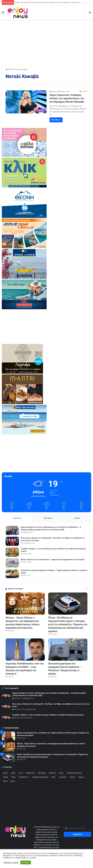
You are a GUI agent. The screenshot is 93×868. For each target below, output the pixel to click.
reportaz (54, 92)
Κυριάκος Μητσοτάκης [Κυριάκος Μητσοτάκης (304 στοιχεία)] (74, 773)
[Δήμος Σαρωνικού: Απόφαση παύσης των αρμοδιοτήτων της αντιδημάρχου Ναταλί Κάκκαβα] (26, 102)
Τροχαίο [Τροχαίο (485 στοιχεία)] (81, 777)
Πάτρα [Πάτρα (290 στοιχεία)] (13, 777)
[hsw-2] (24, 309)
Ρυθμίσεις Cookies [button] (11, 863)
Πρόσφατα (48, 518)
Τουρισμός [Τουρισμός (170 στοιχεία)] (63, 777)
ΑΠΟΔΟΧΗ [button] (26, 862)
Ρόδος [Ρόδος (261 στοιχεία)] (54, 777)
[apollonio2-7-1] (22, 373)
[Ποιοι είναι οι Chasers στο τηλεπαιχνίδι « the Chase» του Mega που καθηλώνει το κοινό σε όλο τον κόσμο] (12, 541)
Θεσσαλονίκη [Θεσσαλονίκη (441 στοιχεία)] (30, 773)
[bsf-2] (24, 434)
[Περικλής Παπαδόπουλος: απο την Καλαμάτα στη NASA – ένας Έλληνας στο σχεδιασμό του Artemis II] (25, 650)
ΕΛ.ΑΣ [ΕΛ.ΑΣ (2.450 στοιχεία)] (21, 773)
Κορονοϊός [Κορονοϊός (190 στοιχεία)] (53, 773)
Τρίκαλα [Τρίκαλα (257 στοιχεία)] (72, 777)
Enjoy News (17, 698)
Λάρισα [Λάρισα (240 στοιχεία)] (6, 777)
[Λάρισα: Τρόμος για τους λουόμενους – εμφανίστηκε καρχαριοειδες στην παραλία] (12, 563)
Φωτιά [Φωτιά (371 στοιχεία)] (5, 781)
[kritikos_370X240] (24, 156)
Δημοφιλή (17, 518)
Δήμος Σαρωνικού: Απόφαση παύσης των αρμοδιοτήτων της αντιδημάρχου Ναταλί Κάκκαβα (67, 98)
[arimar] (24, 248)
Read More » (56, 120)
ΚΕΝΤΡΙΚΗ (10, 69)
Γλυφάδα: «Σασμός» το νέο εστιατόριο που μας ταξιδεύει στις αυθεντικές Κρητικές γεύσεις (48, 715)
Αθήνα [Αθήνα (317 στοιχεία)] (13, 773)
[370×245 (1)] (24, 217)
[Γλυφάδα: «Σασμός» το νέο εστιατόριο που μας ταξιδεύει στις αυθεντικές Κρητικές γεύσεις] (12, 552)
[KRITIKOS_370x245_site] (24, 187)
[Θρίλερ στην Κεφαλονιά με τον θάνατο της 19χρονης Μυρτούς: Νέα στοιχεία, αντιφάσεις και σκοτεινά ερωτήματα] (8, 736)
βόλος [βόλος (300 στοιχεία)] (13, 781)
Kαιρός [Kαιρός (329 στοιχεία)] (5, 773)
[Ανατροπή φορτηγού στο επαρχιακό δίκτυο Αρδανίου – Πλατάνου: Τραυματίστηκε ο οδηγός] (68, 650)
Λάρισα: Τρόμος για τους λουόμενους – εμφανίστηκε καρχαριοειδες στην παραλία (53, 560)
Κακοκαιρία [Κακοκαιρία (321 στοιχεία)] (42, 773)
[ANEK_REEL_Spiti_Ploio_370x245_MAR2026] (24, 278)
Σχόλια (77, 518)
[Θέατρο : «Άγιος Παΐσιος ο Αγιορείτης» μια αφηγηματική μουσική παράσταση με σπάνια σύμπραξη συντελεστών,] (25, 604)
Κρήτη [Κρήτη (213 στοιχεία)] (62, 773)
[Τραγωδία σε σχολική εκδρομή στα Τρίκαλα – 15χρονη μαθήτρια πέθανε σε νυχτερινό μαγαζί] (12, 574)
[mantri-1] (22, 404)
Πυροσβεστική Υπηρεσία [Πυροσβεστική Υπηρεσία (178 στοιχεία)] (40, 777)
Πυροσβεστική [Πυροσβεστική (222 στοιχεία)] (24, 777)
